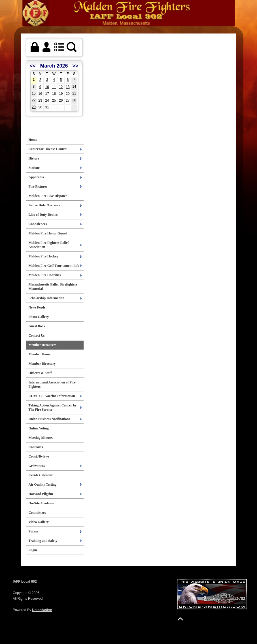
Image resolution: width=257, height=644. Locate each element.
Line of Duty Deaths (43, 215)
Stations (34, 168)
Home (33, 140)
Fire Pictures (38, 186)
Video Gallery (39, 522)
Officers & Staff (40, 373)
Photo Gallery (39, 317)
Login (33, 550)
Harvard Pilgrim (41, 494)
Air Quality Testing (43, 484)
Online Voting (39, 428)
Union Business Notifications (49, 419)
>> (75, 66)
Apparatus (36, 177)
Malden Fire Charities (45, 275)
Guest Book (37, 326)
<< (33, 66)
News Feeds (37, 307)
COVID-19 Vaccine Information (52, 396)
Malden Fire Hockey (43, 256)
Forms (33, 531)
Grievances (37, 466)
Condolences (38, 224)
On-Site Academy (41, 503)
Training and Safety (43, 541)
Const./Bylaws (39, 456)
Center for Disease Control (48, 149)
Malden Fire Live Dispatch (48, 196)
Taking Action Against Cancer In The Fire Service (52, 407)
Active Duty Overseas (44, 205)
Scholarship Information (46, 298)
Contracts (36, 447)
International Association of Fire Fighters (52, 384)
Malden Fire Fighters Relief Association (49, 245)
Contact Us (37, 335)
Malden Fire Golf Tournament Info (54, 266)
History (34, 158)
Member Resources (43, 345)
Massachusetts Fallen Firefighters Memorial (53, 287)
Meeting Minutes (41, 438)
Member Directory (42, 364)
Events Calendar (41, 475)
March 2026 (54, 66)
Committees (37, 513)
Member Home (40, 354)
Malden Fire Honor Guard (48, 233)
